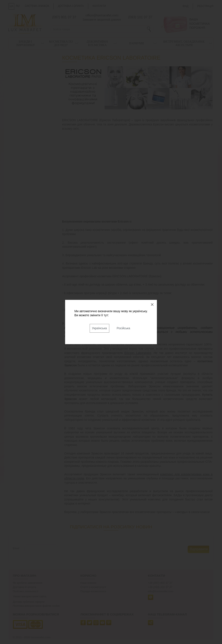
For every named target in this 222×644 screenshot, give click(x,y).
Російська (123, 328)
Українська (99, 328)
